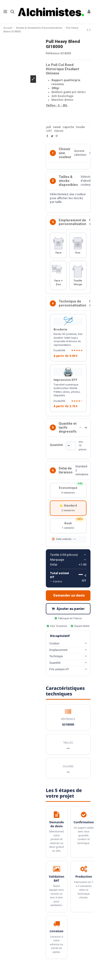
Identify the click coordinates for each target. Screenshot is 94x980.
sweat (57, 127)
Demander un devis (69, 595)
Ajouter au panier (68, 609)
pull (49, 127)
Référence (53, 53)
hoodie (80, 127)
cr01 (49, 131)
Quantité (56, 445)
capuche (68, 127)
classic (59, 131)
